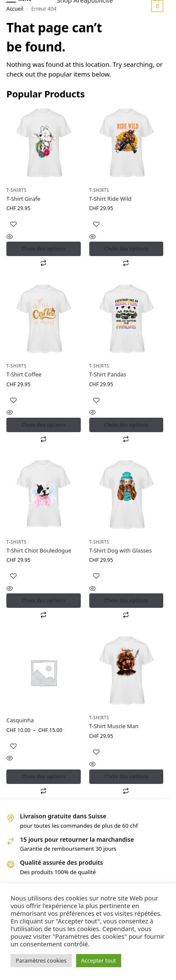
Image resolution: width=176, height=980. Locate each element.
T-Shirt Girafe (23, 199)
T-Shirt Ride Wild (111, 199)
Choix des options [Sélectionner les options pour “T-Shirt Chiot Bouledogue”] (43, 600)
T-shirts (17, 190)
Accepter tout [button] (99, 960)
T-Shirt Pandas (108, 374)
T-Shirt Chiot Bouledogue (39, 550)
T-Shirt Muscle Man (114, 726)
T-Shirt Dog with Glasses (121, 550)
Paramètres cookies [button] (41, 960)
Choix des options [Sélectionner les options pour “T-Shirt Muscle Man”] (126, 776)
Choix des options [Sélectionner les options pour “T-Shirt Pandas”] (126, 425)
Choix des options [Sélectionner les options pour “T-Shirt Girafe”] (43, 249)
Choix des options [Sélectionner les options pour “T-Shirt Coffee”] (43, 425)
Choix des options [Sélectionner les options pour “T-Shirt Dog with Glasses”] (126, 600)
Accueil (15, 9)
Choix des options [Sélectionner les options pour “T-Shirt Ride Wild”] (126, 249)
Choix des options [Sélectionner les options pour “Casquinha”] (43, 776)
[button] (156, 6)
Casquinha (20, 720)
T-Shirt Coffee (24, 374)
